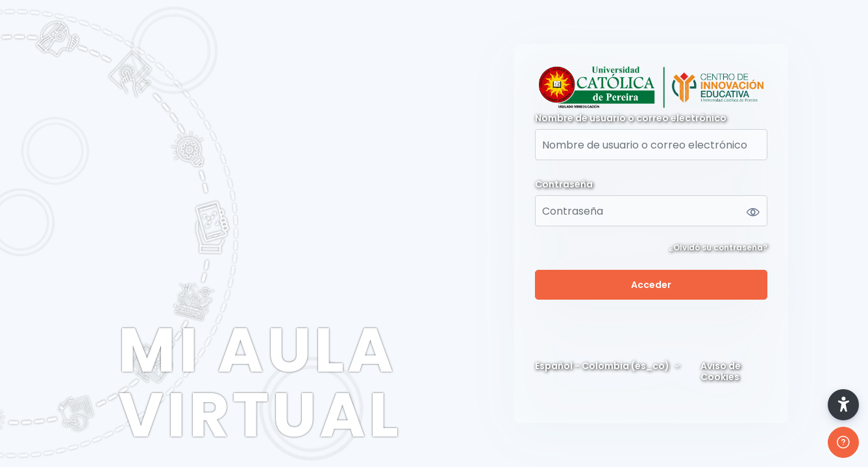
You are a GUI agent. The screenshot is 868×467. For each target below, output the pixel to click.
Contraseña (564, 185)
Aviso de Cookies (721, 372)
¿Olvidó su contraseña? (718, 247)
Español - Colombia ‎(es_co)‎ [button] (603, 366)
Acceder (651, 285)
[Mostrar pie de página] (843, 442)
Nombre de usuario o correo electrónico (631, 118)
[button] (843, 405)
